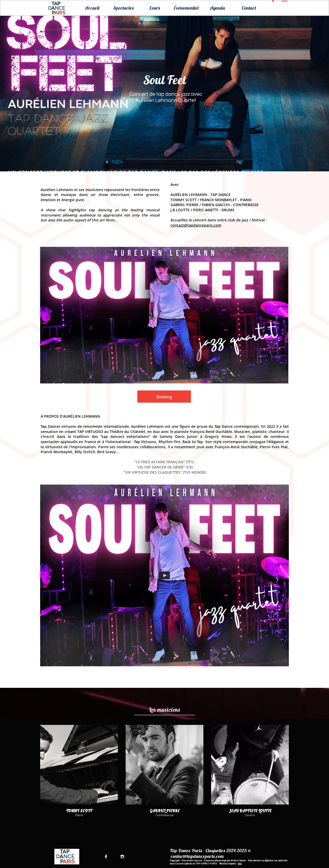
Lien (240, 863)
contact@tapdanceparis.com (196, 225)
